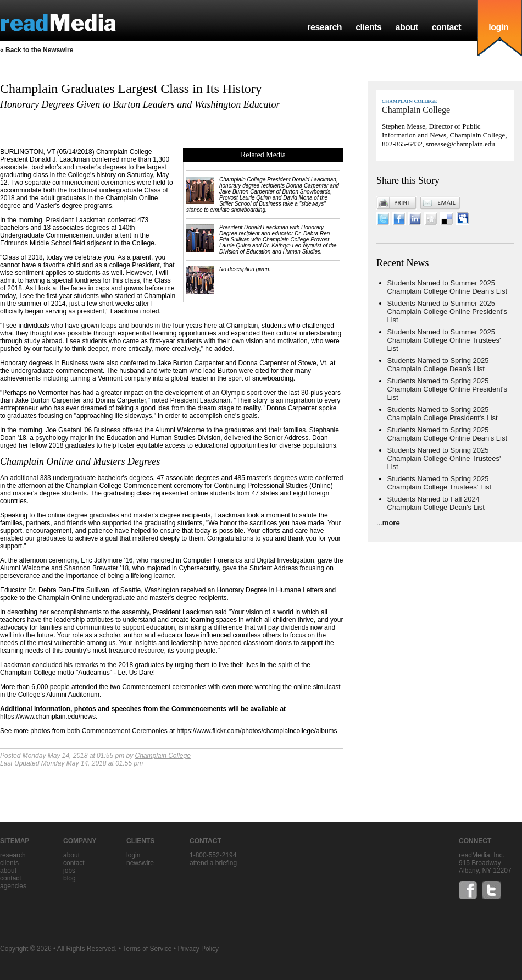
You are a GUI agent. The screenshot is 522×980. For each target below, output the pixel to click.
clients (368, 27)
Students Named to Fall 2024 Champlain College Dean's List (436, 503)
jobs (69, 871)
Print (397, 203)
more (391, 523)
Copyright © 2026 (26, 949)
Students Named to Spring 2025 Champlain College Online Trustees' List (444, 458)
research (324, 27)
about (406, 27)
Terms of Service (147, 949)
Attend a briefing (213, 863)
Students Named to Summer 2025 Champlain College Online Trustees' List (444, 340)
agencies (13, 886)
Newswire (140, 863)
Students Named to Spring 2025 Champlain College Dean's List (438, 365)
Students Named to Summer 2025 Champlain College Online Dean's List (448, 287)
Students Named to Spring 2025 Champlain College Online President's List (448, 389)
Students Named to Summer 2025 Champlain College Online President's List (448, 312)
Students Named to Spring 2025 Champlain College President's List (443, 414)
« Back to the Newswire (37, 50)
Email (440, 203)
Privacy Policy (198, 949)
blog (70, 878)
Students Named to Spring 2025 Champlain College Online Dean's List (448, 434)
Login (133, 855)
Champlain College (162, 756)
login (498, 27)
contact (447, 27)
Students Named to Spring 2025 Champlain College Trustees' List (440, 483)
